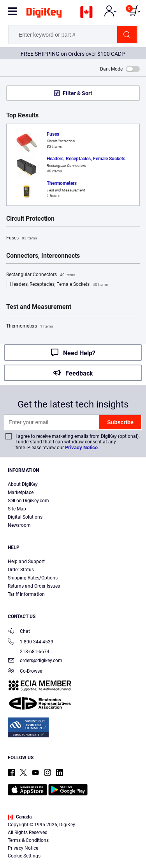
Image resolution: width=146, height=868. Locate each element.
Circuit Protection (30, 219)
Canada (20, 817)
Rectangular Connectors (41, 275)
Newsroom (19, 525)
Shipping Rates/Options (33, 578)
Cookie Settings (24, 856)
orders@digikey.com (35, 661)
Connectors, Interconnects (43, 256)
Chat (19, 632)
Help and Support (26, 562)
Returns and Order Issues (34, 586)
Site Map (17, 509)
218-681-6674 (29, 652)
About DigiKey (23, 484)
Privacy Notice (81, 447)
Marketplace (21, 492)
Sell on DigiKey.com (28, 501)
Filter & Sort (77, 93)
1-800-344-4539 (31, 642)
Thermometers (30, 326)
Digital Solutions (25, 517)
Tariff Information (26, 594)
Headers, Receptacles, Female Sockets (59, 285)
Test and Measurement (39, 307)
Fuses (22, 238)
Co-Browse (25, 672)
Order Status (21, 570)
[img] (44, 14)
